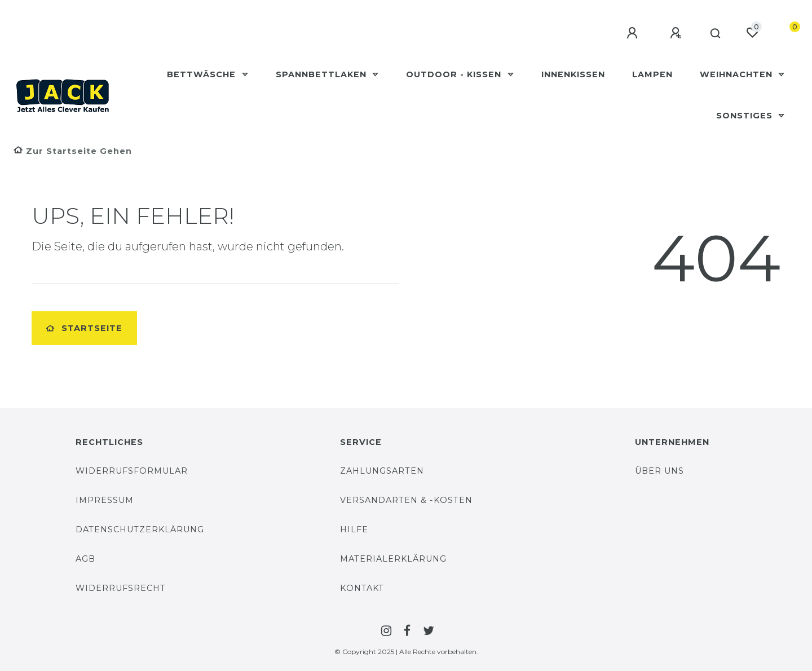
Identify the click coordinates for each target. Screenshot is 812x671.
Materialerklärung (393, 559)
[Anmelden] (630, 33)
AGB (85, 559)
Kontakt (362, 588)
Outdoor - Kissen (455, 74)
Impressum (105, 500)
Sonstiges (746, 116)
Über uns (659, 471)
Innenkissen (573, 74)
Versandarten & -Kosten (406, 500)
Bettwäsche (203, 74)
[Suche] (714, 34)
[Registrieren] (673, 33)
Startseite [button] (84, 328)
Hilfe (354, 529)
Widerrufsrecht (121, 588)
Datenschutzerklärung (140, 529)
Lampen (652, 74)
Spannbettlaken (323, 74)
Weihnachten (738, 74)
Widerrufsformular (132, 471)
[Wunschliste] (752, 33)
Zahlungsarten (382, 471)
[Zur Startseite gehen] (73, 151)
